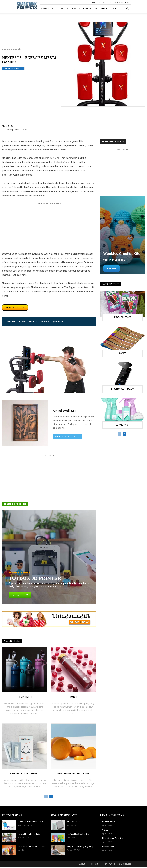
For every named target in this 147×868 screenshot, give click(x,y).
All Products (73, 9)
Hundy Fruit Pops (123, 317)
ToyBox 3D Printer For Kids (29, 834)
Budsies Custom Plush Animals (31, 847)
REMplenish (25, 697)
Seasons (45, 9)
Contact (102, 2)
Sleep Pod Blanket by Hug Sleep (80, 847)
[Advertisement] (49, 227)
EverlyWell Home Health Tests (30, 822)
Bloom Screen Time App (123, 389)
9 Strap (123, 353)
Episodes (105, 9)
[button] (127, 9)
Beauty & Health (27, 49)
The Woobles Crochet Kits (78, 834)
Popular (87, 9)
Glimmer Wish (122, 425)
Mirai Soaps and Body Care (73, 774)
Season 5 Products (13, 68)
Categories (58, 9)
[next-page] (51, 796)
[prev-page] (46, 796)
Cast (96, 9)
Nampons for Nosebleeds (25, 774)
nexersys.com (15, 308)
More (115, 9)
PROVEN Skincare (74, 822)
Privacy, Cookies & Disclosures (118, 2)
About (94, 2)
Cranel (73, 697)
